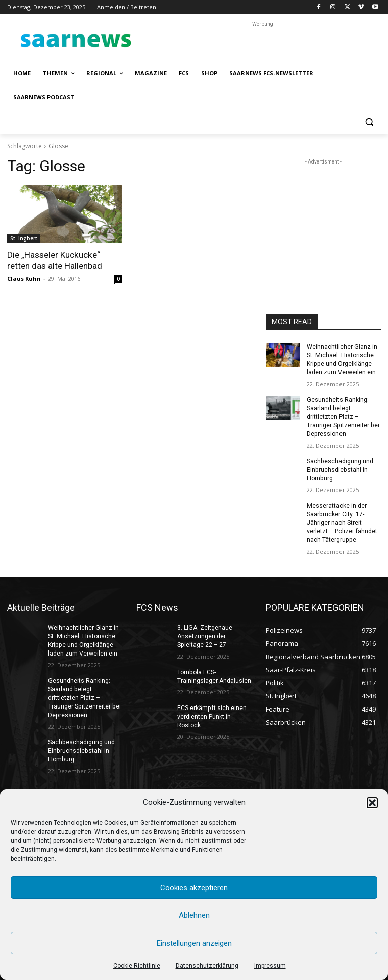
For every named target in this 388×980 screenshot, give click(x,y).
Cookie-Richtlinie (137, 966)
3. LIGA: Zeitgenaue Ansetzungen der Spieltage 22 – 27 (205, 634)
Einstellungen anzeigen (194, 943)
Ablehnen (194, 915)
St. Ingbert (24, 238)
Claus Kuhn (24, 278)
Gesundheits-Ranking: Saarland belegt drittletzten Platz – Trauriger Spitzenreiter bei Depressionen (343, 416)
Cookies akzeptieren (194, 888)
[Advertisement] (263, 44)
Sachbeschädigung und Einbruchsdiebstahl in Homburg (340, 469)
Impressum (270, 966)
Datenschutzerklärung (207, 966)
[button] (372, 803)
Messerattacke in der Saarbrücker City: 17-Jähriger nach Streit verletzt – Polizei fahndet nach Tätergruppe (342, 521)
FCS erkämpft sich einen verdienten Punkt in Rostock (211, 714)
